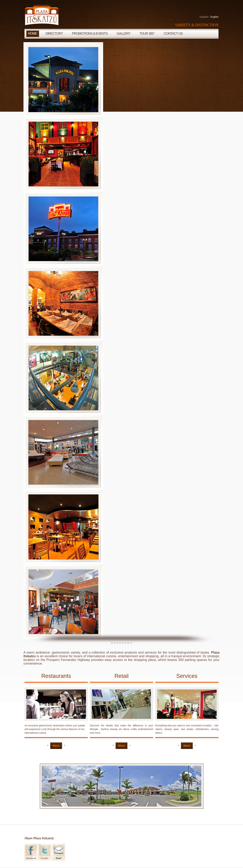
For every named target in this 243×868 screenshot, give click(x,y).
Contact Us (173, 34)
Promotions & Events (90, 34)
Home (32, 34)
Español (204, 17)
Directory (54, 34)
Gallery (124, 34)
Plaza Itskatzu (42, 15)
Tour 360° (147, 34)
